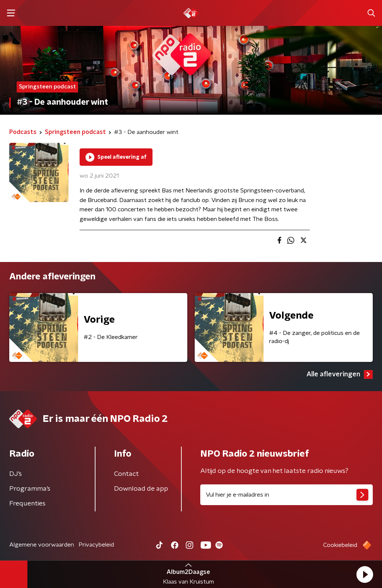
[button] (365, 574)
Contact (126, 474)
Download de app (141, 489)
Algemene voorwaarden (42, 545)
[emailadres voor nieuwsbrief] (286, 495)
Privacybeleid (96, 545)
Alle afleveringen (340, 374)
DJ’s (16, 474)
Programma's (30, 489)
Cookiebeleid (340, 545)
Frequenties (27, 504)
